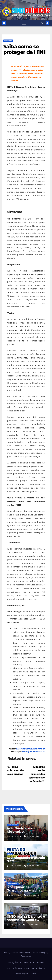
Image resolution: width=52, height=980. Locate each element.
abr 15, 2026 (15, 895)
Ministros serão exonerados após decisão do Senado (37, 774)
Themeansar (26, 956)
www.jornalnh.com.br (33, 752)
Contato (41, 963)
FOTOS (34, 974)
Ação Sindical (13, 825)
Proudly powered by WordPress (18, 953)
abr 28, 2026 (15, 836)
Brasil (10, 913)
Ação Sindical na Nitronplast (19, 830)
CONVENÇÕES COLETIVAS (18, 968)
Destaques (8, 41)
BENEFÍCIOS (29, 963)
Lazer (10, 854)
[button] (43, 23)
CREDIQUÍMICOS (38, 968)
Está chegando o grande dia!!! (26, 859)
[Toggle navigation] (24, 23)
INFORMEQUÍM (22, 974)
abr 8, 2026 (15, 925)
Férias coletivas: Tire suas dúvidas (16, 770)
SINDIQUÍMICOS (15, 963)
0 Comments (33, 836)
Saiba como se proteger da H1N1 (24, 49)
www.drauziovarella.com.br (30, 749)
